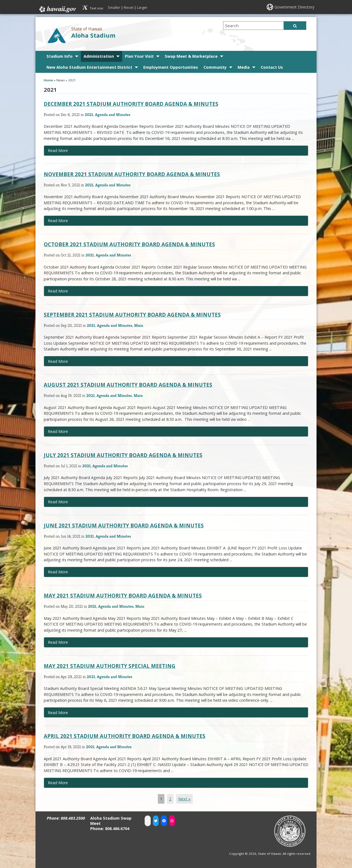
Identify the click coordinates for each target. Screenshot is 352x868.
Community (215, 67)
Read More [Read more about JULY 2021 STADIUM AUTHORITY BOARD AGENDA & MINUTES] (58, 502)
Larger (142, 7)
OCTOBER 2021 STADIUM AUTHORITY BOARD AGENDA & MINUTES (129, 244)
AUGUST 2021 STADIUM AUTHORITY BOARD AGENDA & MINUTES (128, 385)
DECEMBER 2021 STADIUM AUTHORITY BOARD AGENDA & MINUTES (131, 104)
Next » (184, 799)
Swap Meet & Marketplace (191, 56)
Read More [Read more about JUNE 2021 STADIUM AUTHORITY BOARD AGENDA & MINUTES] (58, 572)
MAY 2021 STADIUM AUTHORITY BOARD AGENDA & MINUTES (123, 595)
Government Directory (294, 7)
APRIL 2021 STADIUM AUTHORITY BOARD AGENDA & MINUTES (125, 736)
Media (244, 67)
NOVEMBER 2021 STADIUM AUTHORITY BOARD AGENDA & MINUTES (132, 174)
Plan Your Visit (139, 56)
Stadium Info (60, 56)
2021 (89, 114)
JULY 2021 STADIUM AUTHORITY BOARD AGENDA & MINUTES (123, 455)
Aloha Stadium (93, 35)
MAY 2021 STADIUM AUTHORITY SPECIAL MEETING (110, 666)
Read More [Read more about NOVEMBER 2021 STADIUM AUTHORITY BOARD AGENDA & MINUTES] (58, 221)
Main (139, 325)
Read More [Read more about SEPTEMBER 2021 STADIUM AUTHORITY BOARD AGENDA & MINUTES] (58, 361)
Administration (99, 56)
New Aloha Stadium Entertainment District (89, 67)
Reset (129, 7)
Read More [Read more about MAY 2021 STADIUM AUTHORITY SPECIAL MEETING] (58, 713)
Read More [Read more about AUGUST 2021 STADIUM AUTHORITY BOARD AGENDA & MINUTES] (58, 431)
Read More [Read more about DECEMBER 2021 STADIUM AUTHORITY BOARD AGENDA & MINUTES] (58, 150)
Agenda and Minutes (113, 114)
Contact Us (272, 67)
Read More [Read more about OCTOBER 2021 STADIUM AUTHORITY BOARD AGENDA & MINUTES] (58, 291)
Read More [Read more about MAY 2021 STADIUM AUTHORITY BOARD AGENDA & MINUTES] (58, 642)
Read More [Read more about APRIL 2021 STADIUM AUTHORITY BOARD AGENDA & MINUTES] (58, 783)
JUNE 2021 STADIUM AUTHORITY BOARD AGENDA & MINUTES (124, 525)
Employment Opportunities (171, 67)
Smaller (114, 7)
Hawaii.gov (57, 9)
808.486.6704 (117, 829)
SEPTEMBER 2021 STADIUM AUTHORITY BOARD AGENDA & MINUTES (132, 315)
